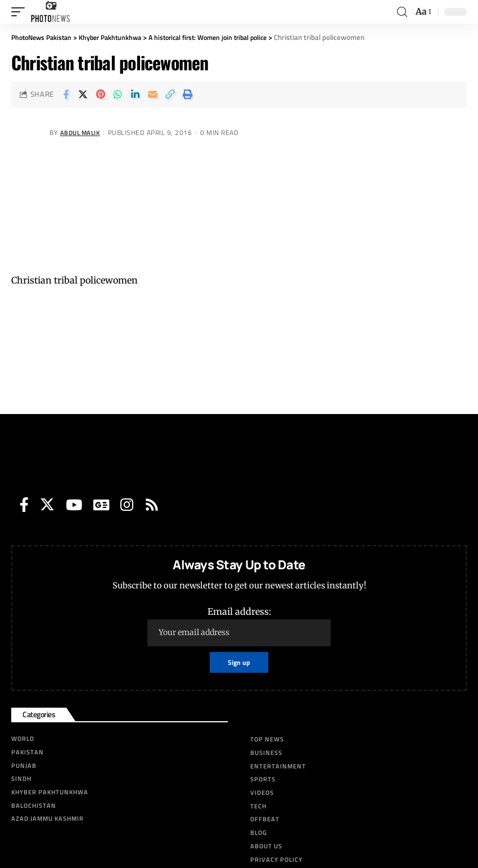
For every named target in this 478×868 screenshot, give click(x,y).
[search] (402, 12)
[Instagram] (127, 505)
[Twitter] (47, 505)
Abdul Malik (82, 132)
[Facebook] (24, 505)
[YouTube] (74, 505)
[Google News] (101, 505)
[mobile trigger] (21, 12)
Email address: (239, 626)
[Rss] (152, 505)
